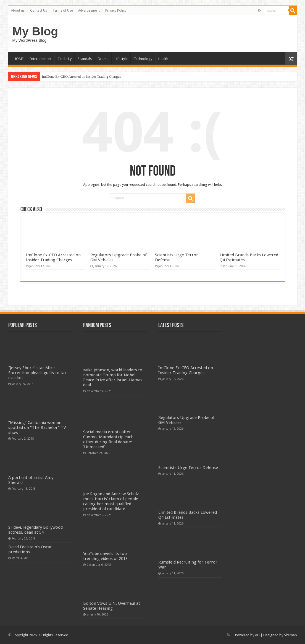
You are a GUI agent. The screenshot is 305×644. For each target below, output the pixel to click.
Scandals (85, 59)
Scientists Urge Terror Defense (188, 468)
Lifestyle (121, 59)
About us (18, 11)
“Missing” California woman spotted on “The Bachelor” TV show (37, 427)
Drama (103, 59)
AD (257, 635)
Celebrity (65, 59)
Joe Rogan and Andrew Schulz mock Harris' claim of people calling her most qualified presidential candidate (111, 501)
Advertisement (89, 11)
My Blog (35, 31)
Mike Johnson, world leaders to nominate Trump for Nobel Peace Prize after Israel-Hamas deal (113, 377)
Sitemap (290, 635)
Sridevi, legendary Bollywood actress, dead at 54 (36, 530)
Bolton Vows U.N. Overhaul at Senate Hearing (112, 606)
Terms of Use (63, 11)
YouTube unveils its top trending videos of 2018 (105, 556)
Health (163, 59)
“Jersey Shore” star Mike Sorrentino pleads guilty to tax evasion (37, 373)
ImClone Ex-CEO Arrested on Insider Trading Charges (81, 76)
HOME (19, 59)
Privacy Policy (116, 11)
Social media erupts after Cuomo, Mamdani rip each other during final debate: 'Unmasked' (108, 439)
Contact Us (39, 11)
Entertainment (40, 59)
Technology (143, 59)
